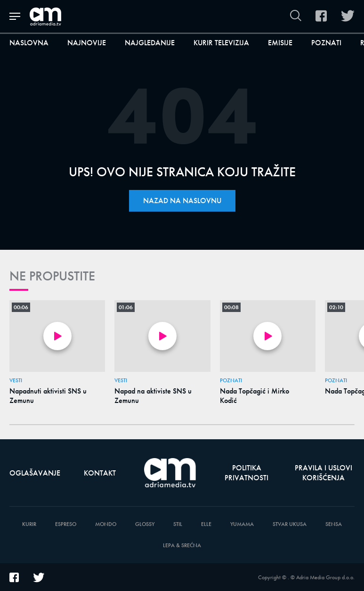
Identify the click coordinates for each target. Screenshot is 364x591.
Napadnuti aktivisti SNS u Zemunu (48, 396)
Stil (178, 524)
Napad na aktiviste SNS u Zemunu (153, 396)
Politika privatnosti (247, 473)
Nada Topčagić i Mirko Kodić (255, 396)
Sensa (334, 524)
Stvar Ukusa (290, 524)
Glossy (145, 524)
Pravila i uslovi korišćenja (324, 473)
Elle (206, 524)
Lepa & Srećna (182, 546)
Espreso (66, 524)
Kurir (29, 524)
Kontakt (100, 473)
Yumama (242, 524)
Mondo (106, 524)
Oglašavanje (35, 473)
